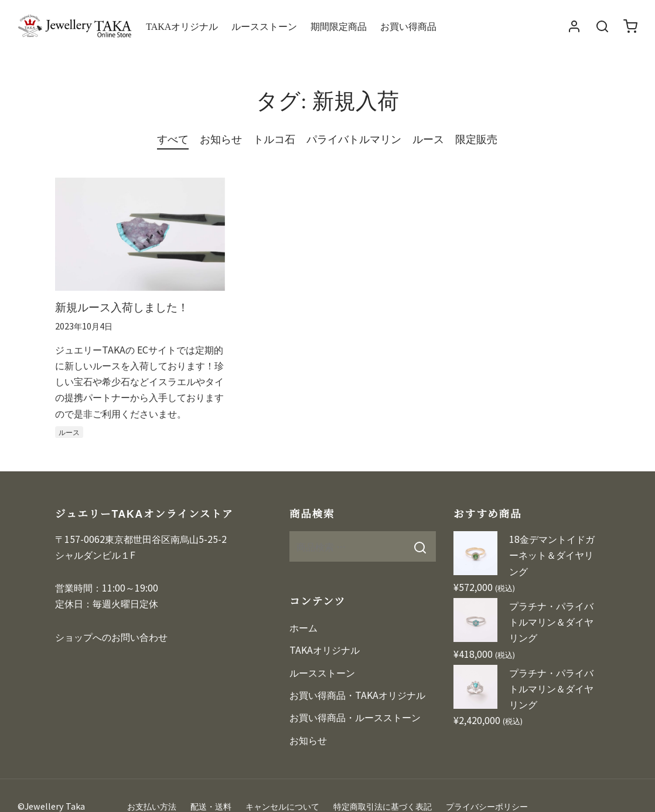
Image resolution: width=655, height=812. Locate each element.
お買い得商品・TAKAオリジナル (357, 695)
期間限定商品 (339, 26)
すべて (173, 139)
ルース (428, 139)
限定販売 (476, 139)
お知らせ (221, 139)
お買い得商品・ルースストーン (355, 717)
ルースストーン (264, 26)
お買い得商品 (408, 26)
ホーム (303, 627)
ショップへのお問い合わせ (111, 637)
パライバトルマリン (354, 139)
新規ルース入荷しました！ (122, 306)
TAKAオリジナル (182, 26)
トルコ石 (274, 139)
